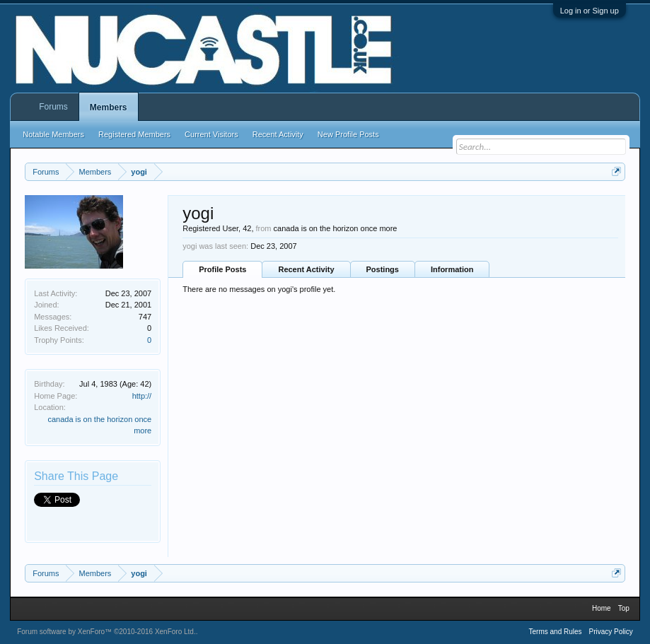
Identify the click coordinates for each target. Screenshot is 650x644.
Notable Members (53, 134)
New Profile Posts (348, 134)
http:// (142, 396)
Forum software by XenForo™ (106, 632)
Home (602, 608)
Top (624, 608)
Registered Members (134, 134)
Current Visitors (211, 134)
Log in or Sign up (590, 11)
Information (452, 269)
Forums (53, 107)
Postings (383, 269)
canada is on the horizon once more (336, 228)
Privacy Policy (611, 632)
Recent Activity (306, 269)
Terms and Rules (556, 632)
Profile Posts (222, 269)
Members (109, 107)
